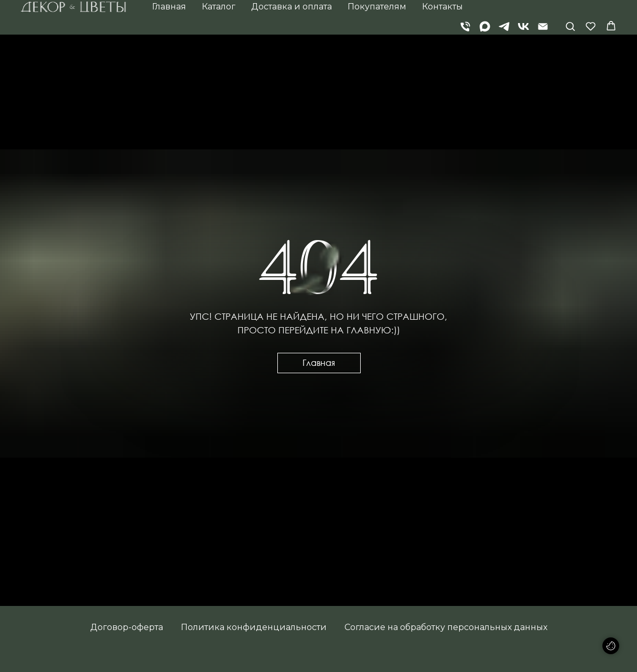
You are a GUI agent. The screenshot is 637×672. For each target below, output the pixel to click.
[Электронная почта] (543, 26)
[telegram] (504, 26)
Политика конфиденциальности (254, 627)
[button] (570, 26)
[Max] (485, 26)
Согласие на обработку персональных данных (446, 627)
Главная (169, 7)
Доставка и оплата (291, 7)
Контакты (442, 7)
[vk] (523, 26)
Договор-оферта (127, 627)
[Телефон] (465, 26)
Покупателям (377, 7)
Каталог (219, 7)
